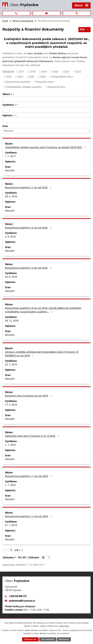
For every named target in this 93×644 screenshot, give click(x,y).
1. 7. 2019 (10, 445)
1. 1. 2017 (10, 156)
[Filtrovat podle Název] (47, 99)
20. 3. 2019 (11, 364)
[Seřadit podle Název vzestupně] (13, 94)
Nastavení (64, 639)
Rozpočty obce (45, 82)
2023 (9, 77)
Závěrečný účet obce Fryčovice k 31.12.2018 (32, 436)
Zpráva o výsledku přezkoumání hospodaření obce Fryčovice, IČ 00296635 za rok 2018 (42, 354)
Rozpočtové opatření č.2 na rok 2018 (29, 268)
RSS (85, 30)
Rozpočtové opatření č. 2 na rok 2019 (29, 516)
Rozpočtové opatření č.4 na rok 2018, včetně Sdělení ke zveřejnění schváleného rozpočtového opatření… (43, 310)
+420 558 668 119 (18, 596)
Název (7, 94)
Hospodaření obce (62, 77)
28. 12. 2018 (12, 321)
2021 (67, 71)
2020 (55, 71)
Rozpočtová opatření (18, 82)
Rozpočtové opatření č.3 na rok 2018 (29, 228)
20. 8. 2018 (11, 277)
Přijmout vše (30, 639)
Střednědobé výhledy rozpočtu (24, 87)
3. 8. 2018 (10, 237)
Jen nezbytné (48, 639)
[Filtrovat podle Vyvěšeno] (47, 110)
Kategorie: (8, 71)
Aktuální (10, 170)
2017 (21, 71)
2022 (78, 71)
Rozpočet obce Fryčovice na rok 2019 (29, 396)
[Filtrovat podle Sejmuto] (47, 120)
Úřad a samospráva (23, 21)
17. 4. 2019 (11, 405)
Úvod (5, 21)
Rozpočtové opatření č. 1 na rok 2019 (29, 476)
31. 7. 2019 (11, 525)
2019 (44, 71)
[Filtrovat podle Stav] (47, 131)
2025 (32, 77)
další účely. (64, 626)
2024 (20, 77)
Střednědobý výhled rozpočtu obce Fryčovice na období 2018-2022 (46, 147)
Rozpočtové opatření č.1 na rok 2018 (29, 187)
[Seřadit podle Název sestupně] (13, 95)
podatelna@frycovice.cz (22, 601)
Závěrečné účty (56, 87)
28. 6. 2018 (11, 196)
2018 (33, 71)
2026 (43, 77)
